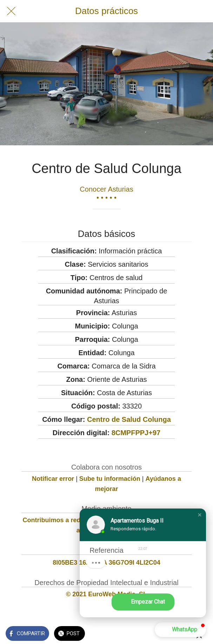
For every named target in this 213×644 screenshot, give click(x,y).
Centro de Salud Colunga (129, 419)
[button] (200, 515)
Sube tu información (110, 479)
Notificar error (53, 479)
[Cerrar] (11, 11)
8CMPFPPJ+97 (136, 433)
